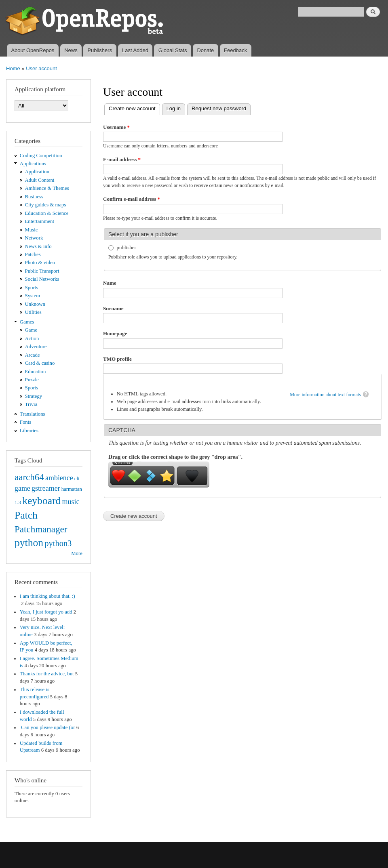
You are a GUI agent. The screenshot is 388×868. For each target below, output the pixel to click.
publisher (127, 247)
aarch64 (29, 477)
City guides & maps (46, 205)
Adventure (36, 347)
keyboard (41, 501)
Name (110, 283)
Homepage (115, 333)
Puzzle (32, 380)
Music (32, 230)
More (77, 553)
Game (31, 330)
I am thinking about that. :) (47, 596)
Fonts (25, 422)
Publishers (100, 50)
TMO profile (117, 359)
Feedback (235, 50)
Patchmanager (41, 529)
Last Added (135, 50)
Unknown (35, 304)
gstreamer (46, 488)
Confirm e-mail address (132, 199)
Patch (26, 515)
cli (77, 479)
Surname (113, 308)
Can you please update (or (47, 727)
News (71, 50)
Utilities (33, 312)
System (33, 296)
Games (27, 322)
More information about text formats (325, 395)
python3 (58, 543)
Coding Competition (41, 156)
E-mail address (122, 159)
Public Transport (42, 271)
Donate (205, 50)
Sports (32, 288)
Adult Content (40, 180)
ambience (59, 478)
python (29, 543)
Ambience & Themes (47, 188)
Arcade (33, 355)
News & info (38, 246)
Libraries (29, 431)
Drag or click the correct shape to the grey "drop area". (175, 457)
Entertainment (40, 221)
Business (34, 197)
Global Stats (173, 50)
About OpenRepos (33, 50)
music (71, 502)
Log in (174, 108)
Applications (33, 164)
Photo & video (40, 263)
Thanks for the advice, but (47, 674)
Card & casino (40, 363)
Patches (33, 254)
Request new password (219, 108)
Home (13, 68)
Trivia (31, 404)
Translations (33, 414)
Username (116, 127)
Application (37, 172)
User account (41, 68)
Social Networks (42, 279)
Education (36, 372)
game (22, 488)
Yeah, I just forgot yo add (46, 612)
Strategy (34, 396)
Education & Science (47, 213)
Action (32, 338)
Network (34, 238)
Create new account (134, 108)
